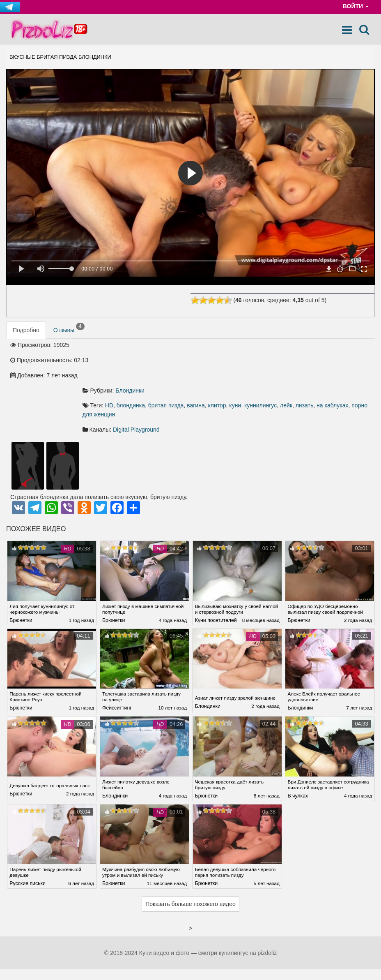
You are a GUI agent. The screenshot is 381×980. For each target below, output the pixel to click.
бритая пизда (238, 361)
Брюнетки (21, 576)
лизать (163, 370)
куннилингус (333, 361)
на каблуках (192, 370)
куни (307, 361)
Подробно (26, 331)
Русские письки (27, 841)
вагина (268, 361)
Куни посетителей (216, 576)
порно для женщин (236, 370)
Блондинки (202, 345)
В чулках (298, 755)
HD (181, 361)
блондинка (203, 361)
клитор (289, 361)
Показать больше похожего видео (190, 862)
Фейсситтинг (117, 662)
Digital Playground (209, 385)
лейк (358, 361)
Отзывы (69, 328)
